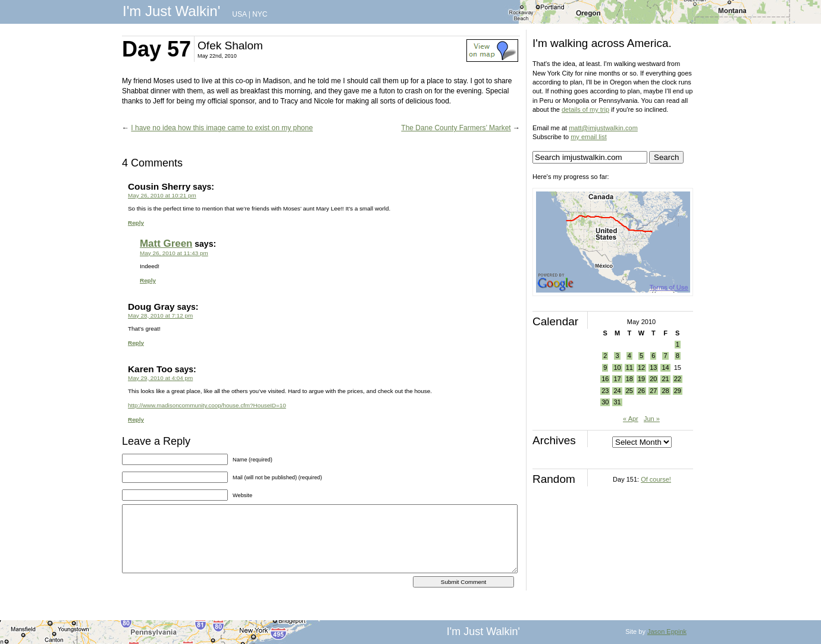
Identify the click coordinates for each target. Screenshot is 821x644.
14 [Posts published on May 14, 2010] (665, 367)
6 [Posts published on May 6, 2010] (653, 356)
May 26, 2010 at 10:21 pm (162, 195)
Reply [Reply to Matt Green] (148, 280)
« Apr (631, 419)
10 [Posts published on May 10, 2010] (617, 367)
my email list (589, 137)
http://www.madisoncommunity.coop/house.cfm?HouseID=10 (207, 405)
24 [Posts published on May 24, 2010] (617, 391)
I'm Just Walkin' (171, 11)
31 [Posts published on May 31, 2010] (617, 402)
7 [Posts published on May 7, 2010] (665, 356)
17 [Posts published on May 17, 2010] (617, 379)
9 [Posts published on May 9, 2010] (605, 367)
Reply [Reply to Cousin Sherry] (136, 223)
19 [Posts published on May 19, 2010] (641, 379)
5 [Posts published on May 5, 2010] (641, 356)
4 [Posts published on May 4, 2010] (629, 356)
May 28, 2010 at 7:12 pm (160, 315)
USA (239, 14)
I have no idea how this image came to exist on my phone (222, 128)
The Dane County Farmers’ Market (456, 128)
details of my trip (585, 109)
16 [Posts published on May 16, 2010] (605, 379)
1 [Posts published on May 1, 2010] (678, 344)
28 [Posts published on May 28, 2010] (665, 391)
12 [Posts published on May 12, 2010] (641, 367)
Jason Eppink (667, 632)
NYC (260, 14)
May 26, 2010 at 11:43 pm (174, 253)
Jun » (652, 419)
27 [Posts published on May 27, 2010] (653, 391)
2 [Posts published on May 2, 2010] (605, 356)
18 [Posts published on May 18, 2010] (629, 379)
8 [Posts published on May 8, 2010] (678, 356)
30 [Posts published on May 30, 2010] (605, 402)
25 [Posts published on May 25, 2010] (629, 391)
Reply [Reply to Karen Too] (136, 420)
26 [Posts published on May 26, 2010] (641, 391)
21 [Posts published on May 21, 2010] (665, 379)
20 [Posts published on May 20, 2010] (653, 379)
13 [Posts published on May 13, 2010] (653, 367)
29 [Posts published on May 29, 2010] (678, 391)
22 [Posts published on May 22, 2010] (678, 379)
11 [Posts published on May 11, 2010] (629, 367)
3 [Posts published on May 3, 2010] (617, 356)
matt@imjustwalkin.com (603, 128)
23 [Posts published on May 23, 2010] (605, 391)
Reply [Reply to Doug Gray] (136, 343)
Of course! (656, 479)
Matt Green (166, 244)
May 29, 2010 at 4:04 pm (160, 378)
